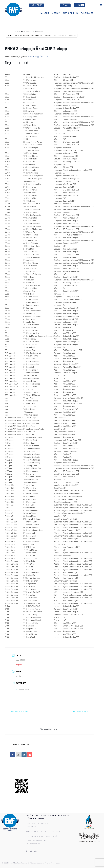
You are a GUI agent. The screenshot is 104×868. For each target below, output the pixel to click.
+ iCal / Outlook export (75, 712)
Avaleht (16, 32)
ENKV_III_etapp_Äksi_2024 (38, 57)
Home (10, 36)
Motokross (48, 36)
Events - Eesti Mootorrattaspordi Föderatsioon (28, 36)
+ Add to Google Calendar (25, 712)
